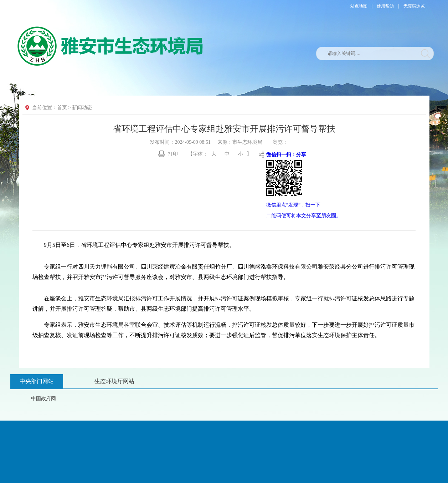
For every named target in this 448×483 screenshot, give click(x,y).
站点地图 (359, 6)
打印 (173, 154)
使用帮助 (385, 6)
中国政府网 (43, 399)
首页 (62, 108)
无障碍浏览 (414, 6)
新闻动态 (82, 108)
